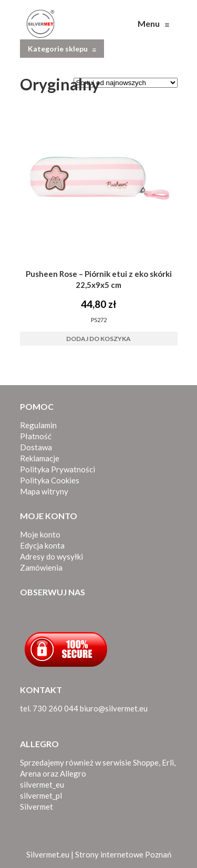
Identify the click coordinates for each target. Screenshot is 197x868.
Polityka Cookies (50, 480)
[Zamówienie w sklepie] (126, 83)
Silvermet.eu (48, 854)
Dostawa (36, 447)
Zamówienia (41, 567)
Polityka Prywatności (58, 469)
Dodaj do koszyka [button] (98, 339)
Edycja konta (42, 545)
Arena (30, 773)
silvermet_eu (42, 784)
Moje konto (40, 534)
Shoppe (146, 762)
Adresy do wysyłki (51, 556)
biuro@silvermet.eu (114, 708)
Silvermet (37, 807)
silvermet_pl (41, 795)
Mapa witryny (44, 491)
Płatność (36, 436)
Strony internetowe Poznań (123, 854)
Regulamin (38, 425)
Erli (168, 762)
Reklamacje (40, 458)
